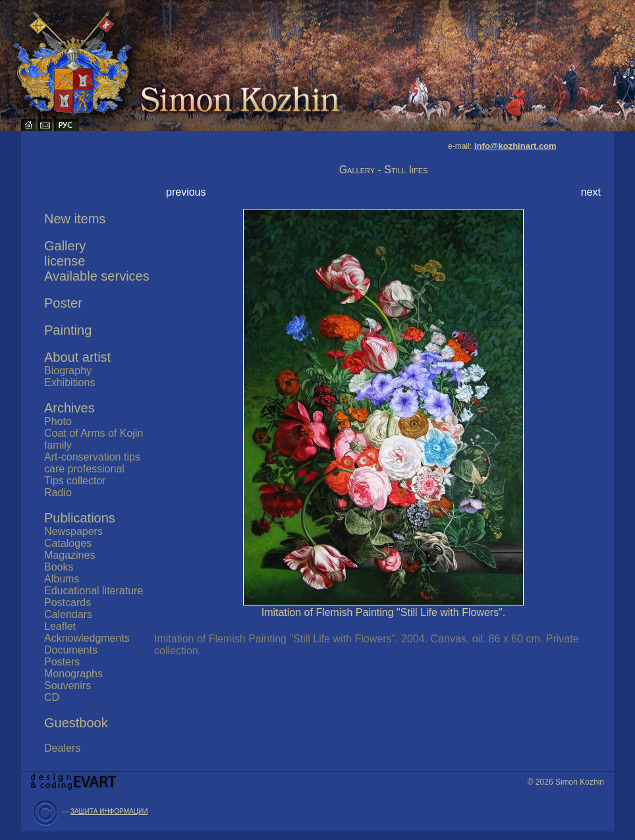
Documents (71, 650)
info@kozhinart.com (515, 146)
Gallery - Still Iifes (384, 170)
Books (59, 567)
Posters (62, 662)
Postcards (68, 602)
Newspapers (73, 531)
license (65, 261)
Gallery (65, 246)
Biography (68, 371)
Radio (58, 492)
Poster (63, 303)
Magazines (69, 555)
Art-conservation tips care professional (92, 463)
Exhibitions (69, 382)
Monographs (73, 674)
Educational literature (94, 591)
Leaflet (60, 626)
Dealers (62, 748)
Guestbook (76, 723)
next (591, 192)
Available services (97, 276)
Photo (58, 421)
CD (52, 697)
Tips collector (75, 481)
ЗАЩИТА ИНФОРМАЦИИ (109, 811)
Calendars (68, 614)
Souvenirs (68, 686)
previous (186, 192)
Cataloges (68, 543)
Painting (68, 330)
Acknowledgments (87, 638)
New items (75, 219)
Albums (62, 579)
